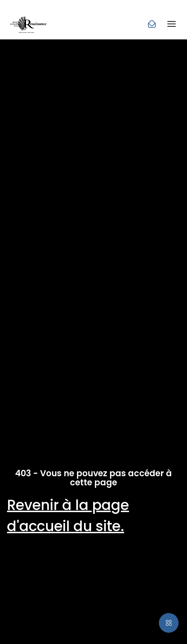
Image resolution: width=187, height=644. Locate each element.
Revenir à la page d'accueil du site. (68, 516)
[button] (172, 24)
